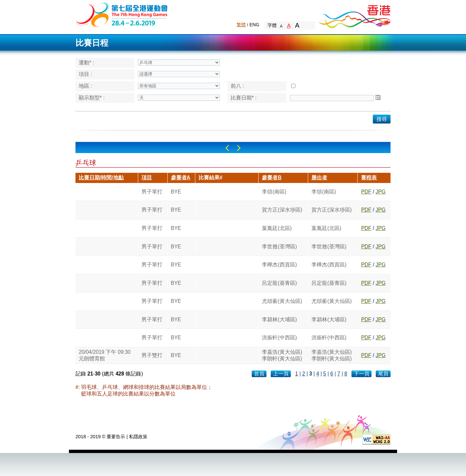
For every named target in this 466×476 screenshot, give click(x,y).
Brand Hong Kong (354, 15)
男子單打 (152, 192)
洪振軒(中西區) (279, 338)
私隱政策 (138, 437)
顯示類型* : (92, 98)
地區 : (85, 86)
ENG (254, 25)
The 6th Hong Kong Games (122, 15)
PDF (366, 192)
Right (239, 148)
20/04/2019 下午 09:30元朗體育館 (105, 355)
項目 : (85, 74)
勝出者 (319, 178)
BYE (176, 192)
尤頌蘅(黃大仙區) (282, 301)
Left (227, 148)
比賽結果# (211, 178)
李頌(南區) (274, 192)
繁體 (241, 25)
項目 (147, 178)
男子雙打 (152, 355)
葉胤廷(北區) (277, 228)
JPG (381, 192)
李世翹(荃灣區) (279, 247)
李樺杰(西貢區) (279, 265)
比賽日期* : (244, 98)
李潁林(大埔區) (279, 319)
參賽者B (272, 178)
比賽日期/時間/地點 (101, 178)
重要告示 (116, 437)
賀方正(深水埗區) (282, 210)
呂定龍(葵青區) (279, 283)
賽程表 (369, 178)
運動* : (86, 63)
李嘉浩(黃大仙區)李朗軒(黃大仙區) (282, 355)
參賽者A (181, 178)
